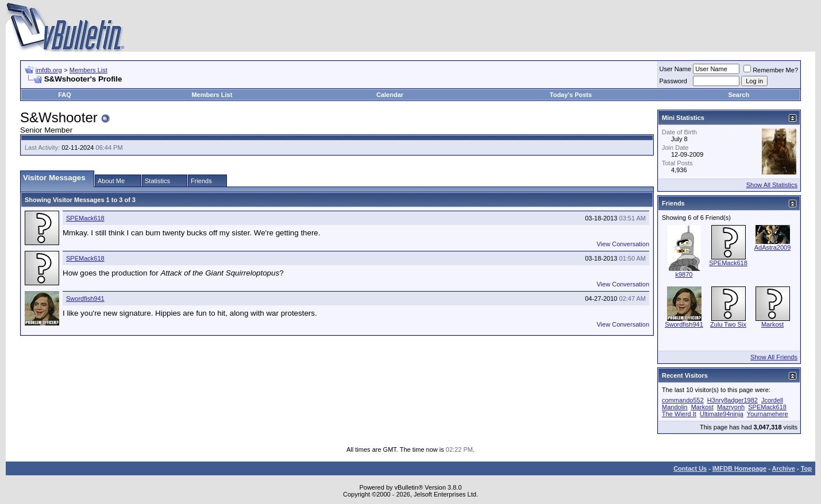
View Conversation (623, 244)
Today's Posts (571, 95)
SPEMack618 (85, 218)
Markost (772, 324)
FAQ (65, 95)
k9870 (684, 274)
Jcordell (772, 400)
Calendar (390, 95)
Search (739, 95)
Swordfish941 (85, 298)
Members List (88, 70)
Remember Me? (771, 70)
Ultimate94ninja (722, 414)
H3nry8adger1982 (733, 400)
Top (806, 468)
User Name (676, 69)
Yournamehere (768, 414)
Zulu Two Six (728, 324)
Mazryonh (731, 407)
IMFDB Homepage (739, 468)
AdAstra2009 (773, 247)
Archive (784, 468)
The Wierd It (679, 414)
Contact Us (690, 468)
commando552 (683, 400)
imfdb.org (49, 70)
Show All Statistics (772, 185)
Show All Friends (774, 357)
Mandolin (675, 407)
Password (673, 81)
